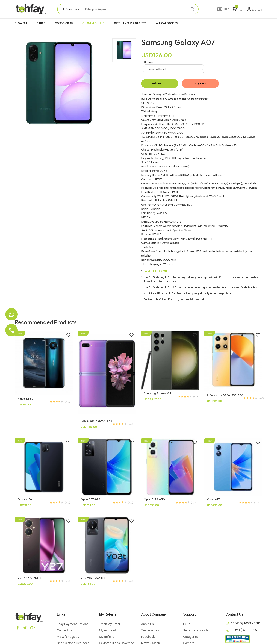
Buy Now (200, 84)
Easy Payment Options (73, 625)
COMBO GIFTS (64, 23)
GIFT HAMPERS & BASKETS (130, 23)
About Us (148, 625)
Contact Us (65, 631)
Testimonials (150, 631)
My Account (107, 631)
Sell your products (196, 631)
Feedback (148, 637)
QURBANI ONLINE (93, 23)
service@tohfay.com (245, 624)
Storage (148, 62)
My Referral (107, 637)
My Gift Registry (68, 637)
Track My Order (110, 625)
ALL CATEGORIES (167, 23)
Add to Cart (160, 84)
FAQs (187, 625)
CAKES (41, 23)
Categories (191, 637)
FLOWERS (21, 23)
